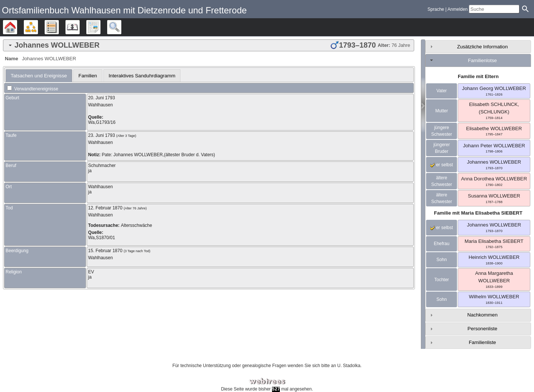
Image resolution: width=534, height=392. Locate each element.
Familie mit (478, 213)
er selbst (442, 165)
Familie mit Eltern (478, 76)
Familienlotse (482, 60)
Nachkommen (482, 315)
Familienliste (482, 342)
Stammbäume (17, 27)
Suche (121, 27)
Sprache (436, 9)
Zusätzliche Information (482, 47)
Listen (59, 27)
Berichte (100, 27)
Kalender (79, 27)
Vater (442, 91)
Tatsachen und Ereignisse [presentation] (39, 76)
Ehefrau (442, 244)
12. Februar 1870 (105, 208)
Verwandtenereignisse (33, 89)
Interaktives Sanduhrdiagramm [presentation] (142, 76)
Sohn (442, 260)
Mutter (442, 111)
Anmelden (458, 9)
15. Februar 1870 (105, 251)
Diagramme (38, 27)
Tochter (442, 280)
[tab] (209, 45)
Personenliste (482, 329)
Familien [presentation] (88, 76)
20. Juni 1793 (102, 98)
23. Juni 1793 (102, 135)
